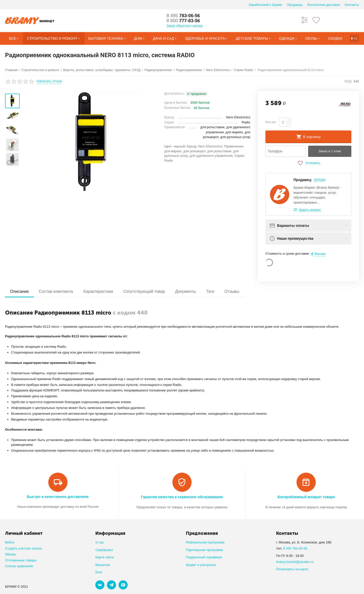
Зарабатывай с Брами (265, 5)
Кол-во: (271, 122)
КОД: (349, 81)
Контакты (352, 5)
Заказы (11, 554)
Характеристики (98, 291)
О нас (100, 542)
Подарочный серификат (204, 557)
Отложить (308, 163)
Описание (19, 291)
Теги (210, 291)
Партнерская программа (204, 550)
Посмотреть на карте (292, 569)
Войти (10, 542)
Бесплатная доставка (324, 5)
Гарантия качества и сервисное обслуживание (182, 497)
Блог (99, 572)
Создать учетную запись (24, 548)
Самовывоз (104, 550)
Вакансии (103, 565)
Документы (186, 291)
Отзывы (232, 291)
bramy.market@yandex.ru (295, 562)
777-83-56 (183, 21)
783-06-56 (183, 16)
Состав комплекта (56, 291)
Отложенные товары (21, 560)
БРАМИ (320, 180)
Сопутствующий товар (144, 291)
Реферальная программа (205, 542)
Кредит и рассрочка (201, 565)
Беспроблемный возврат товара (306, 497)
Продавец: (303, 180)
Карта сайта (105, 557)
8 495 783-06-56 (295, 548)
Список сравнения (19, 566)
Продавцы (295, 5)
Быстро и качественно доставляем (58, 497)
